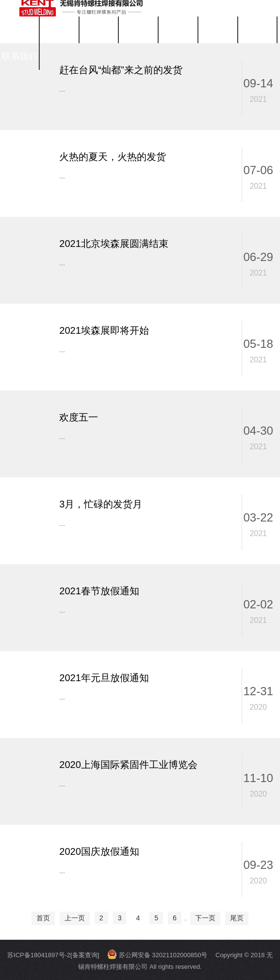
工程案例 (257, 30)
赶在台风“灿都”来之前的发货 (121, 70)
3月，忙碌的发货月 (101, 504)
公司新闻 (178, 30)
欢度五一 (79, 417)
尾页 (237, 918)
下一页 (205, 918)
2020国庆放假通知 (99, 851)
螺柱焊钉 (59, 30)
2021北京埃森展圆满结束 (114, 244)
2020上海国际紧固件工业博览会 (128, 765)
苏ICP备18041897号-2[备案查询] (53, 955)
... (62, 89)
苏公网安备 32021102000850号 (157, 955)
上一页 (75, 918)
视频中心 (218, 30)
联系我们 (19, 56)
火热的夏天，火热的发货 (113, 157)
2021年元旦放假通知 (104, 678)
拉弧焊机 (99, 30)
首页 (19, 30)
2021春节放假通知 (99, 591)
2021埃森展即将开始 (104, 330)
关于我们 (138, 30)
